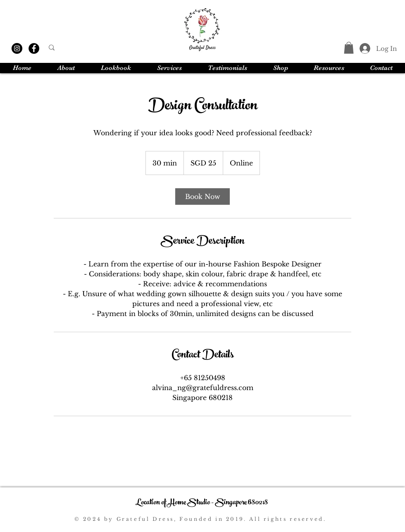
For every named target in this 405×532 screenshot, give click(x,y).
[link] (202, 197)
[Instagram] (17, 48)
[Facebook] (34, 48)
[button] (349, 48)
